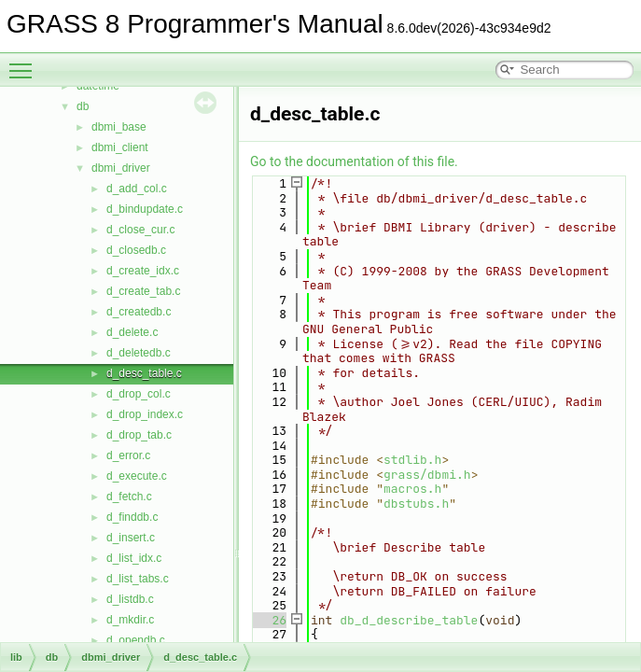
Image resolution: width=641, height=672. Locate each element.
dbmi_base (119, 127)
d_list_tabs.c (138, 579)
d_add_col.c (137, 189)
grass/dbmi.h (427, 475)
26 (268, 620)
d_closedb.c (136, 250)
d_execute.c (137, 476)
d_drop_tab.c (139, 435)
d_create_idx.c (143, 271)
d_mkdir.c (130, 620)
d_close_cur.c (140, 230)
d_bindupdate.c (145, 209)
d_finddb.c (132, 517)
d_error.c (128, 455)
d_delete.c (132, 332)
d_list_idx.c (134, 558)
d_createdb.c (139, 312)
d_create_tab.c (143, 291)
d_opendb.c (136, 640)
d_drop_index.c (145, 414)
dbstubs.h (416, 504)
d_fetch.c (129, 497)
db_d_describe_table (409, 620)
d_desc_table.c (144, 373)
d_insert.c (131, 538)
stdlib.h (412, 460)
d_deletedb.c (139, 353)
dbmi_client (120, 147)
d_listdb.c (130, 599)
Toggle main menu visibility (25, 63)
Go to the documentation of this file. (354, 161)
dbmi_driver (121, 168)
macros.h (412, 489)
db (83, 106)
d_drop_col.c (139, 394)
